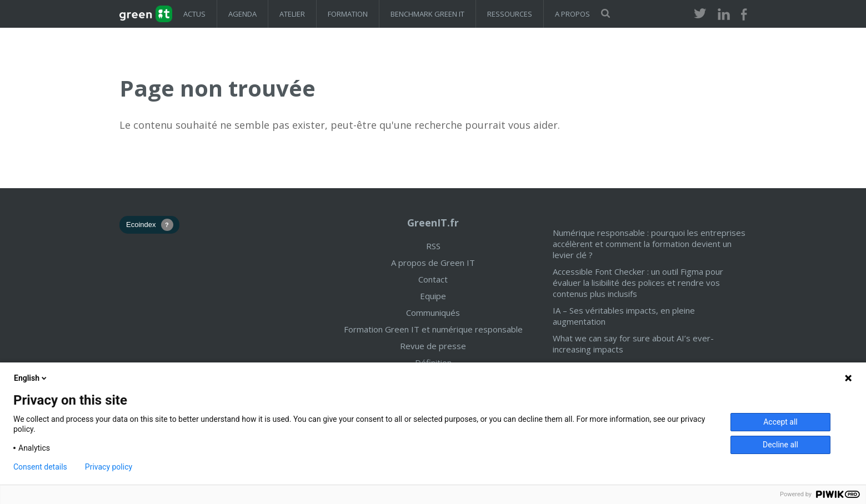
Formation (348, 14)
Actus (194, 14)
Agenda (242, 14)
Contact (433, 279)
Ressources (510, 14)
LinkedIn (724, 15)
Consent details (40, 467)
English (31, 378)
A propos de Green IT (433, 263)
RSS (433, 246)
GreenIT (146, 14)
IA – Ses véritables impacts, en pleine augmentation (624, 316)
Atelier (292, 14)
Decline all (780, 445)
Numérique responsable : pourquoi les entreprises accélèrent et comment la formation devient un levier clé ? (649, 244)
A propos (572, 14)
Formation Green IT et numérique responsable (433, 329)
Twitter (700, 15)
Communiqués (433, 313)
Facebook (744, 15)
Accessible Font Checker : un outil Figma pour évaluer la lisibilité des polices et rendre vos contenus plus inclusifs (638, 283)
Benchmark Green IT (427, 14)
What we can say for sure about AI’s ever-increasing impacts (633, 344)
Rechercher (605, 13)
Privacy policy (109, 467)
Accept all (780, 422)
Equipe (433, 296)
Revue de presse (433, 346)
